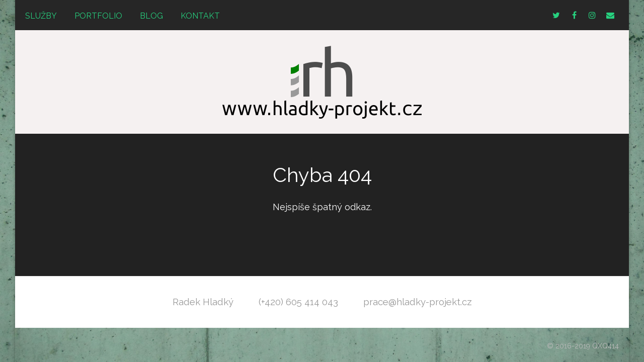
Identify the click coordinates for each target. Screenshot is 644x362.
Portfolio (98, 16)
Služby (41, 16)
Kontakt (200, 16)
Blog (151, 16)
